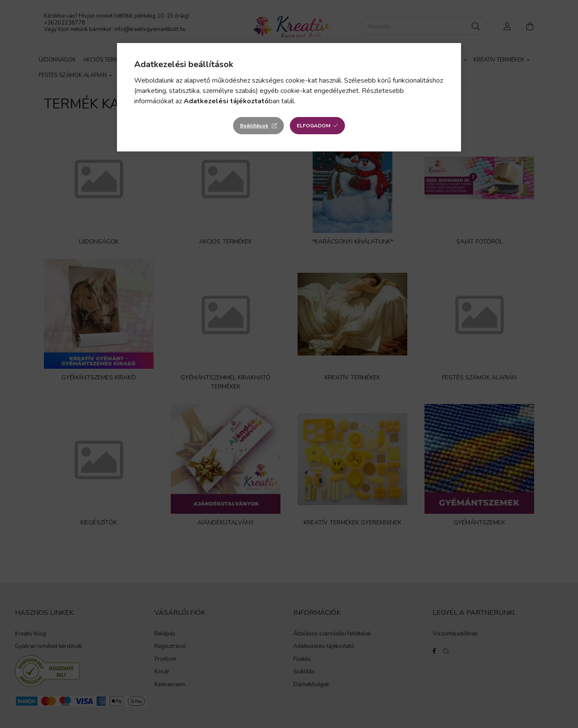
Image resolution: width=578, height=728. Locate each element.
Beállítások (254, 126)
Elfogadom (314, 126)
